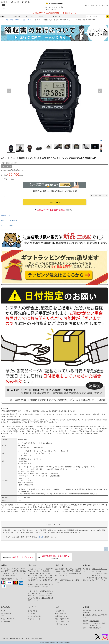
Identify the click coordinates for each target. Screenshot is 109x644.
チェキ (3, 611)
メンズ (29, 20)
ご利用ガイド (56, 16)
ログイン (87, 5)
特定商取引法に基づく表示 (20, 638)
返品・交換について (62, 619)
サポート (59, 607)
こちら (41, 537)
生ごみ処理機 (5, 621)
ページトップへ (106, 549)
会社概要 (86, 607)
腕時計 (12, 20)
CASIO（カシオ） (20, 20)
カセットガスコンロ (8, 619)
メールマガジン (104, 5)
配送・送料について (62, 613)
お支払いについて (61, 616)
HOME (3, 16)
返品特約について (7, 215)
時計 (7, 20)
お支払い (4, 565)
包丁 (2, 616)
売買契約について (61, 624)
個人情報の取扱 (37, 638)
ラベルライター (6, 613)
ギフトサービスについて (64, 621)
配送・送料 (32, 565)
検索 (107, 16)
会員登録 (94, 5)
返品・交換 (60, 565)
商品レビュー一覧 (34, 619)
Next (106, 33)
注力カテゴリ (6, 607)
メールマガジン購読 (35, 616)
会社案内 (6, 638)
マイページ (30, 16)
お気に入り (17, 16)
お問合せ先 (87, 565)
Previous (3, 33)
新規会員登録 (33, 611)
